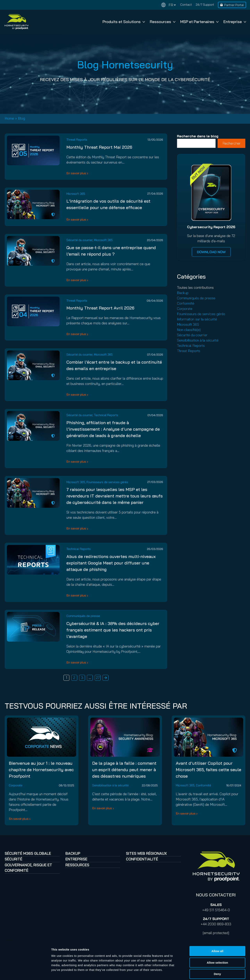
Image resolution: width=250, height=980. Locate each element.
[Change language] (169, 5)
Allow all (217, 932)
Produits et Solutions (124, 22)
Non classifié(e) (189, 330)
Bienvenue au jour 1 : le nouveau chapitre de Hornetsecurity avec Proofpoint (41, 770)
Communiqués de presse (83, 616)
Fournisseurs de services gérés (107, 482)
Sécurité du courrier (79, 240)
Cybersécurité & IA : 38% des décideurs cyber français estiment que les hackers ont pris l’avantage (113, 630)
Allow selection (217, 944)
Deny (217, 955)
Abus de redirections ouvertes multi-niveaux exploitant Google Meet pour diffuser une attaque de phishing (111, 563)
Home (9, 118)
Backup (183, 293)
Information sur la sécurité (197, 319)
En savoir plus (76, 173)
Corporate (185, 309)
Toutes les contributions (195, 287)
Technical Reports (106, 415)
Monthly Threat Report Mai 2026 (99, 147)
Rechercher (231, 143)
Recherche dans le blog (198, 136)
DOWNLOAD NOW (211, 252)
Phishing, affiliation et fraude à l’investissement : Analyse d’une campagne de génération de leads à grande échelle (113, 429)
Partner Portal (234, 5)
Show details (205, 972)
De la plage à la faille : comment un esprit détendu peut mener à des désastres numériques (124, 770)
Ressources (163, 22)
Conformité (186, 303)
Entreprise (235, 22)
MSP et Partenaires (199, 22)
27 (98, 678)
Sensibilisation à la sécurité (198, 340)
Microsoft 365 (76, 194)
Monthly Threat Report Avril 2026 (100, 308)
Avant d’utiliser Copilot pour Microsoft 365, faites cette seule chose (208, 770)
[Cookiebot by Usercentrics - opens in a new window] (25, 972)
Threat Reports (77, 140)
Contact (186, 4)
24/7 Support (205, 4)
